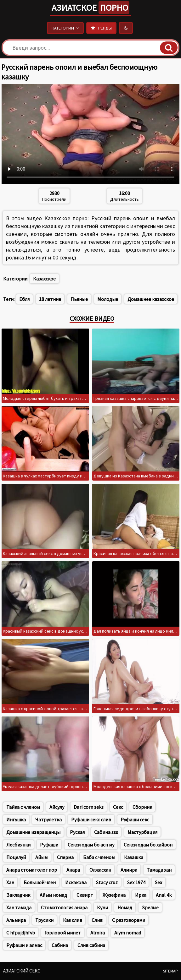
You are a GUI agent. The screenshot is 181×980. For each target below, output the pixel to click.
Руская (77, 832)
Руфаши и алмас (24, 945)
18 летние (50, 299)
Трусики (44, 920)
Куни (102, 907)
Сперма (65, 857)
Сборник (142, 807)
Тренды (101, 28)
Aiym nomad (128, 933)
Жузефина (114, 895)
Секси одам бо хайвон (148, 845)
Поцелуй (16, 857)
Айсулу (57, 807)
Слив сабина (91, 945)
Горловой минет (63, 933)
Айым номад (53, 895)
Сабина (60, 945)
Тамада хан (159, 870)
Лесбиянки (18, 845)
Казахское (44, 279)
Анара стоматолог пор (32, 870)
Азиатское (90, 8)
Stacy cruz (107, 882)
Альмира (16, 920)
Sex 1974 (136, 882)
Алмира (129, 870)
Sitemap (170, 971)
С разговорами (129, 920)
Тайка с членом (23, 807)
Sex (158, 882)
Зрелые (150, 907)
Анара (73, 870)
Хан (10, 882)
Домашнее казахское (151, 299)
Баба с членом (99, 857)
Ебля (24, 299)
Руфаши (49, 845)
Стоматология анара (64, 907)
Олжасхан (100, 870)
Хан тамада (19, 907)
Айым (41, 857)
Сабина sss (106, 832)
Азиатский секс (22, 971)
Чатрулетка (48, 819)
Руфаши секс (135, 819)
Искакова (76, 882)
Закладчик (18, 895)
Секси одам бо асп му (91, 845)
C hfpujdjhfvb (21, 933)
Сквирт (85, 895)
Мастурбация (142, 832)
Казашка (134, 857)
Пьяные (79, 299)
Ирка (141, 895)
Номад (125, 907)
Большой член (40, 882)
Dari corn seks (89, 807)
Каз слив (73, 920)
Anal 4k (164, 895)
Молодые (108, 299)
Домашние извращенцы (33, 832)
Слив (97, 920)
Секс (118, 807)
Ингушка (16, 819)
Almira (98, 933)
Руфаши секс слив (91, 819)
